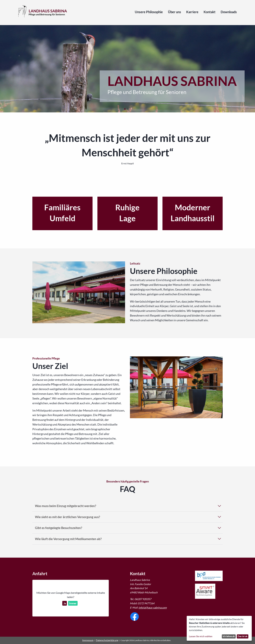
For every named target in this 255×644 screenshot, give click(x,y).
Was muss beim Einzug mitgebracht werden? (66, 506)
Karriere (192, 12)
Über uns (174, 12)
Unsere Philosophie (149, 12)
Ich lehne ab (229, 636)
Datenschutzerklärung (107, 640)
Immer (73, 603)
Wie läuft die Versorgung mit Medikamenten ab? (68, 539)
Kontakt (210, 12)
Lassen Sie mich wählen (201, 636)
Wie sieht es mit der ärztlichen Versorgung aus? (67, 517)
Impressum (88, 640)
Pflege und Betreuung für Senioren (147, 92)
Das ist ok (242, 636)
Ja (65, 603)
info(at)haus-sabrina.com (153, 607)
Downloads (229, 12)
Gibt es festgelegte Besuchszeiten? (59, 528)
